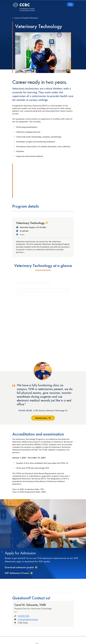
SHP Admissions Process (17, 573)
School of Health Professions (26, 18)
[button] (70, 5)
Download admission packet (19, 567)
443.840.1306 (23, 616)
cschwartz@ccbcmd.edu (28, 619)
